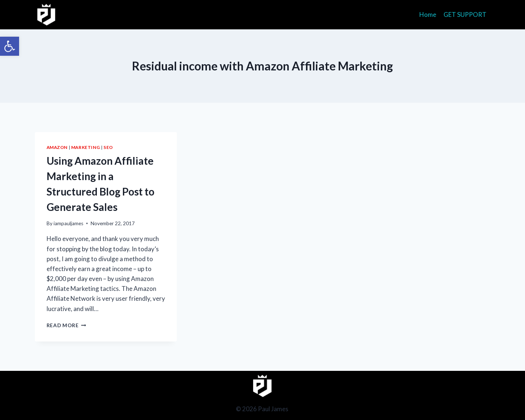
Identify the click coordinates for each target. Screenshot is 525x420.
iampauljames (68, 223)
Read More (67, 325)
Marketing (85, 147)
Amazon (57, 147)
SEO (108, 147)
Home (428, 14)
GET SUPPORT (465, 14)
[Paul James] (46, 15)
